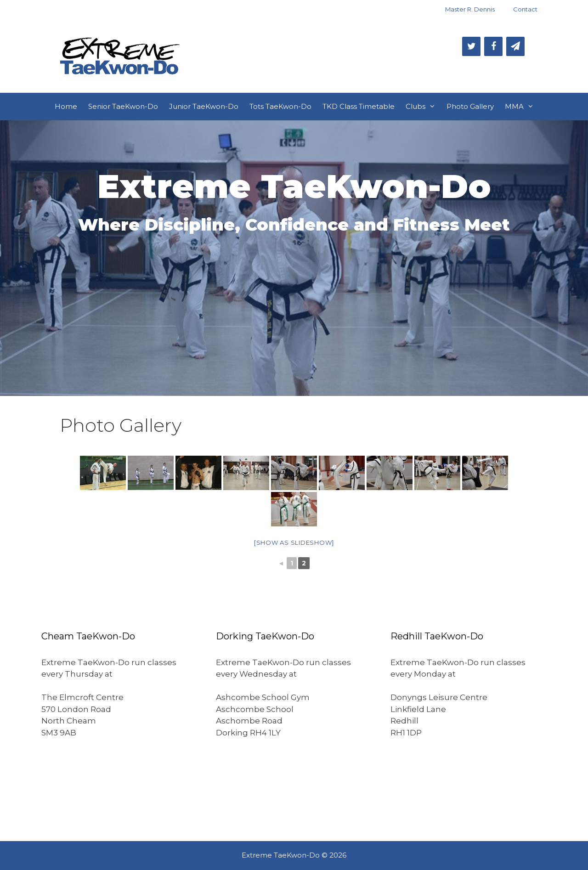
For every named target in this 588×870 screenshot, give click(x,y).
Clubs (423, 107)
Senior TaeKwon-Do (123, 106)
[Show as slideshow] (294, 542)
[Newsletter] (515, 46)
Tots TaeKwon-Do (280, 106)
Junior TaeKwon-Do (204, 106)
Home (66, 106)
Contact (525, 9)
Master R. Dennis (470, 9)
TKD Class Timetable (359, 106)
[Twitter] (471, 46)
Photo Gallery (470, 106)
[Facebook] (493, 46)
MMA (522, 107)
